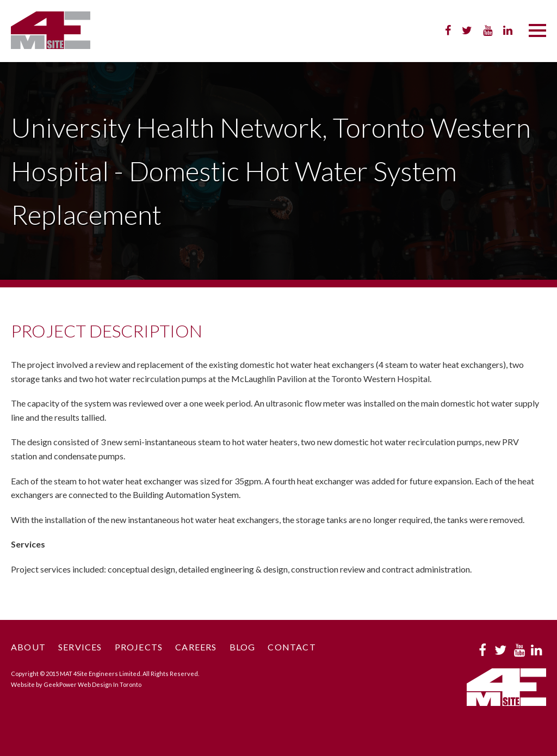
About (28, 647)
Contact (292, 647)
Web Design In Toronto (110, 684)
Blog (243, 647)
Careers (196, 647)
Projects (139, 647)
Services (80, 647)
